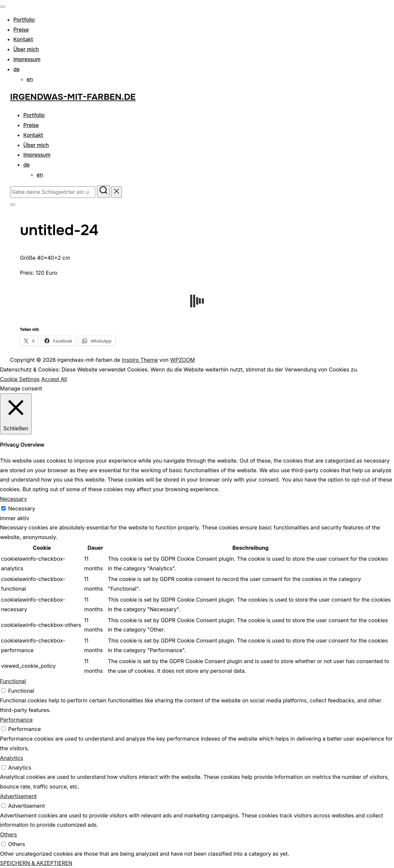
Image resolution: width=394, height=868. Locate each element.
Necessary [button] (13, 499)
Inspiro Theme (140, 360)
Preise (21, 30)
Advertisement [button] (18, 796)
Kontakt (23, 39)
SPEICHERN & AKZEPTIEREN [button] (36, 863)
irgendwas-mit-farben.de (73, 97)
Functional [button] (13, 681)
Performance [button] (16, 720)
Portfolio (24, 20)
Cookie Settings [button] (20, 379)
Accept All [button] (54, 379)
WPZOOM (183, 360)
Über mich (26, 49)
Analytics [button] (11, 758)
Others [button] (8, 834)
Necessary (22, 508)
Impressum (27, 59)
